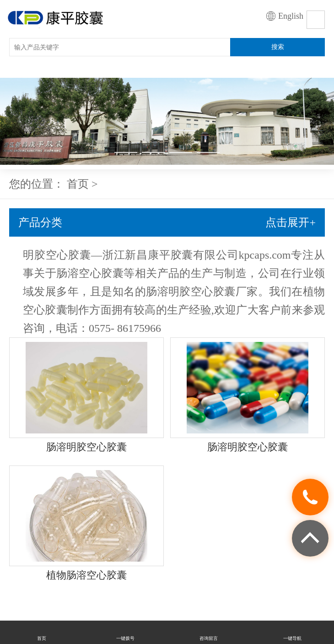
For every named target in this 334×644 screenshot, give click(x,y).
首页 (78, 184)
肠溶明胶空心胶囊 (86, 447)
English (291, 16)
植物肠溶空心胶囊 (86, 575)
